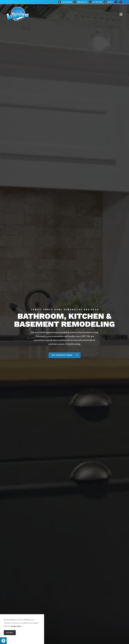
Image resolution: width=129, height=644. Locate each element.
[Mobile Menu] (121, 14)
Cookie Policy (16, 626)
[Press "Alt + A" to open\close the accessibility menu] (3, 641)
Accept (10, 633)
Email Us (108, 2)
